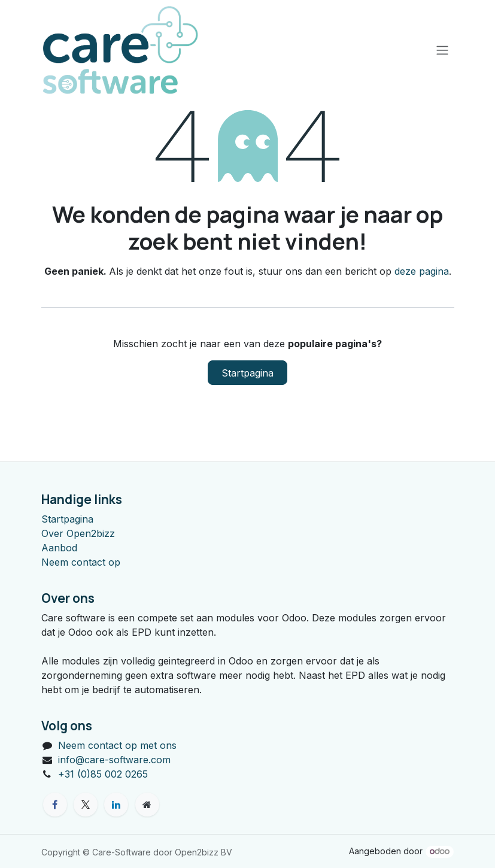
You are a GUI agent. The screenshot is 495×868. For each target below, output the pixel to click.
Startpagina (247, 373)
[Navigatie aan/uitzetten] (442, 50)
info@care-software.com (114, 760)
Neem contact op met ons (117, 745)
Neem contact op (81, 562)
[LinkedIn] (116, 805)
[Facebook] (55, 805)
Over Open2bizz (78, 533)
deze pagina (422, 271)
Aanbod (59, 548)
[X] (86, 805)
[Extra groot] (147, 805)
